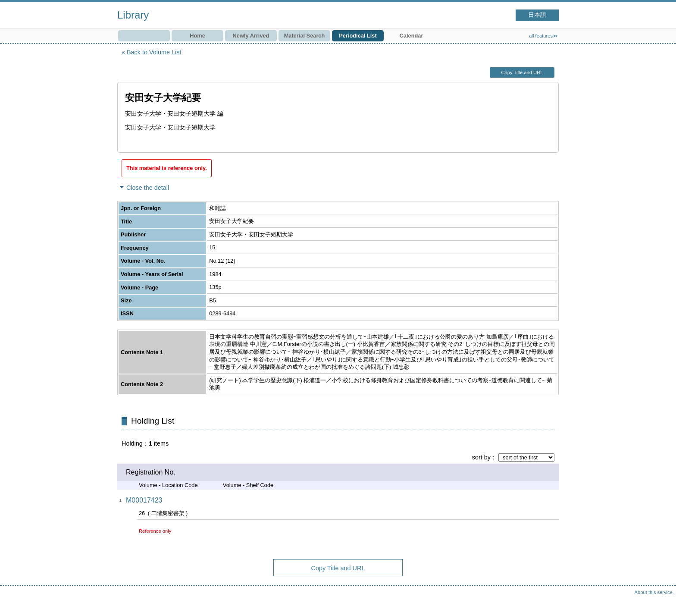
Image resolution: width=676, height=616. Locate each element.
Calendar (412, 36)
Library (133, 15)
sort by (481, 457)
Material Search (305, 36)
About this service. (654, 592)
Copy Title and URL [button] (522, 72)
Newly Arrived (251, 36)
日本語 (537, 15)
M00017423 (144, 500)
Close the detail (148, 188)
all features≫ (543, 36)
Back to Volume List (154, 52)
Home (197, 36)
